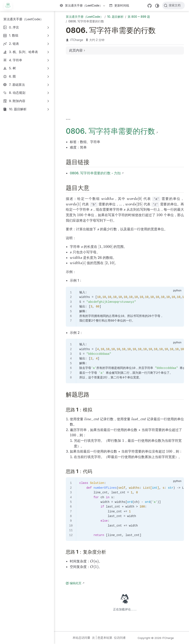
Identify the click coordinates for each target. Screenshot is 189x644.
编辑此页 (74, 583)
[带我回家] (9, 5)
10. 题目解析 (18, 109)
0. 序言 (14, 27)
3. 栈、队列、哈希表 (23, 52)
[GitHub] (150, 6)
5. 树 (12, 68)
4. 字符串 (16, 60)
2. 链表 (14, 44)
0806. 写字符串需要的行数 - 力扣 (95, 173)
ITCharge (77, 40)
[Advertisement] (125, 87)
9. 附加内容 (17, 101)
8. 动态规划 (17, 93)
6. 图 (12, 76)
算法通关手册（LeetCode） (83, 6)
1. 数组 (14, 35)
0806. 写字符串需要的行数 (110, 131)
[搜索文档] (173, 5)
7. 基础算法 (17, 85)
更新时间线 (119, 5)
